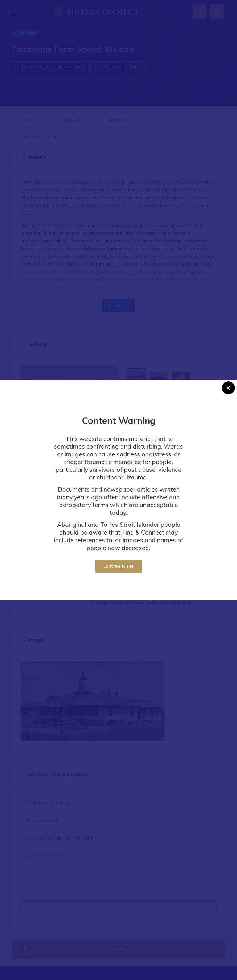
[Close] (228, 388)
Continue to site (118, 566)
